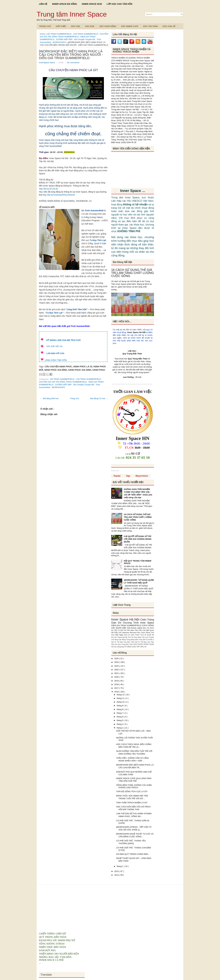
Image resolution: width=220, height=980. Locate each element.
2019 (117, 681)
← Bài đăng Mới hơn (49, 398)
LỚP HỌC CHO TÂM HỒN (119, 4)
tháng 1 (120, 866)
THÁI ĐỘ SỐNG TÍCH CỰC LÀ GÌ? (132, 791)
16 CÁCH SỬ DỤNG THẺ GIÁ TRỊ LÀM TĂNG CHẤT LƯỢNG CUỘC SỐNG (133, 273)
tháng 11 (121, 698)
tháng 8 (120, 709)
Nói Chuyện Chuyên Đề (85, 39)
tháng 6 (120, 717)
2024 (117, 662)
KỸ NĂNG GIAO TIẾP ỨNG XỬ (136, 647)
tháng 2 (120, 728)
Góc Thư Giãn (150, 26)
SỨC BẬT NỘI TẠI (54, 346)
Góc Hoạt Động (108, 26)
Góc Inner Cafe (130, 26)
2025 (117, 658)
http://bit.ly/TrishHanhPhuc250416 (59, 195)
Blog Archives (142, 476)
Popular (117, 476)
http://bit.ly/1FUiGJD (49, 189)
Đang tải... (116, 471)
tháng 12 (121, 695)
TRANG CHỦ (45, 26)
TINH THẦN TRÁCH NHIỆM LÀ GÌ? (132, 803)
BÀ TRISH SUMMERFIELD (60, 34)
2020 (117, 677)
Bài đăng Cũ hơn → (99, 398)
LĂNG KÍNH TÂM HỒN (56, 360)
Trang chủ (74, 398)
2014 (117, 875)
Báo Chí (147, 628)
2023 (117, 666)
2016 (117, 692)
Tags (128, 476)
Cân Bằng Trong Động (127, 640)
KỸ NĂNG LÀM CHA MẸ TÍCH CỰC (64, 340)
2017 (117, 688)
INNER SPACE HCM (92, 4)
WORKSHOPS (60, 42)
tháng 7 (120, 713)
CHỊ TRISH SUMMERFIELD (86, 34)
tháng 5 (120, 720)
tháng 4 (120, 724)
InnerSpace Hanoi (47, 63)
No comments (73, 63)
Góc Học (76, 26)
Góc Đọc (90, 26)
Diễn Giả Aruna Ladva (133, 628)
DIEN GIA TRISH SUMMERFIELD (127, 625)
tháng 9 (120, 706)
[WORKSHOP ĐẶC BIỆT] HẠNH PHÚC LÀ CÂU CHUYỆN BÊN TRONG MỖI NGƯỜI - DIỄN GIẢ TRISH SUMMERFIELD (71, 55)
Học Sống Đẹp (119, 647)
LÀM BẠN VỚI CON (55, 353)
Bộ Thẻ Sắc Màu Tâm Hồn (132, 630)
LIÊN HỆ (43, 4)
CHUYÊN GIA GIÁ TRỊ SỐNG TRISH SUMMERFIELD (63, 382)
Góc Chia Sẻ (169, 26)
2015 (117, 871)
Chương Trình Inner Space (138, 623)
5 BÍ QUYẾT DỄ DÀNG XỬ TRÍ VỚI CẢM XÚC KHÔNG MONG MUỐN (138, 539)
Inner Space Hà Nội (136, 332)
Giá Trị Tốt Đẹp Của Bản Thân (123, 642)
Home (43, 34)
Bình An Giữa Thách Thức (134, 635)
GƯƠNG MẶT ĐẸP (64, 39)
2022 (117, 670)
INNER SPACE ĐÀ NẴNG (65, 4)
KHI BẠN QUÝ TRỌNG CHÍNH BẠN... (133, 854)
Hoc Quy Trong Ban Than (124, 644)
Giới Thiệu (61, 26)
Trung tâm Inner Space (72, 14)
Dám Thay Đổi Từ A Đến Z (145, 640)
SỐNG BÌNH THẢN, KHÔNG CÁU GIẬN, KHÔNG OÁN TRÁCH (134, 786)
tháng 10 (121, 702)
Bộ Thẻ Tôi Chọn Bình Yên (135, 637)
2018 (117, 684)
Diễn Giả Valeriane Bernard (126, 632)
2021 (117, 673)
